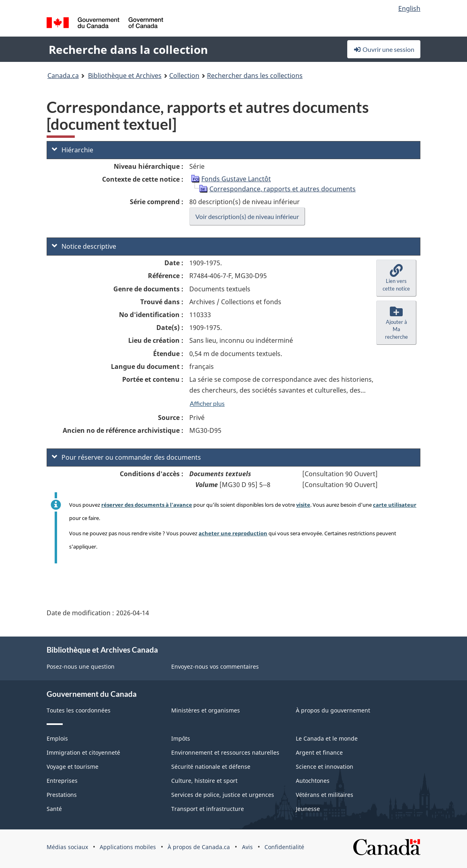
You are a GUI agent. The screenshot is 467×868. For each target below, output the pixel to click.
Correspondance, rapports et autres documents (283, 189)
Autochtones (313, 781)
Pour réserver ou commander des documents (126, 457)
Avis (247, 847)
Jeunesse (308, 809)
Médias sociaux (67, 847)
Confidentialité (284, 847)
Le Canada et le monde (327, 738)
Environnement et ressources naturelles (225, 752)
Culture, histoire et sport (204, 781)
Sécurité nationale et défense (211, 767)
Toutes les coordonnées (79, 710)
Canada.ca (63, 76)
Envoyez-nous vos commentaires (215, 666)
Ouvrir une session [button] (384, 49)
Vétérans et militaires (325, 795)
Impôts (181, 738)
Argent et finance (319, 752)
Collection (184, 76)
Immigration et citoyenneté (83, 752)
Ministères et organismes (206, 710)
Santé (54, 809)
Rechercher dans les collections (255, 76)
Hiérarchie (73, 150)
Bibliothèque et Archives (125, 76)
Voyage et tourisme (73, 767)
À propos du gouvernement (333, 710)
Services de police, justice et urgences (223, 795)
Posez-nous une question (81, 666)
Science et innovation (325, 767)
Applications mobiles (128, 847)
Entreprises (62, 781)
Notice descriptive (84, 246)
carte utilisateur (395, 505)
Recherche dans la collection (128, 49)
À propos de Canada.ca (199, 847)
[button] (396, 278)
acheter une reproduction (233, 533)
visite (303, 505)
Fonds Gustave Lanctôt (236, 179)
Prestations (62, 795)
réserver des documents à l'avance (147, 505)
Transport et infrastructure (208, 809)
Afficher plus (207, 403)
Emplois (57, 738)
